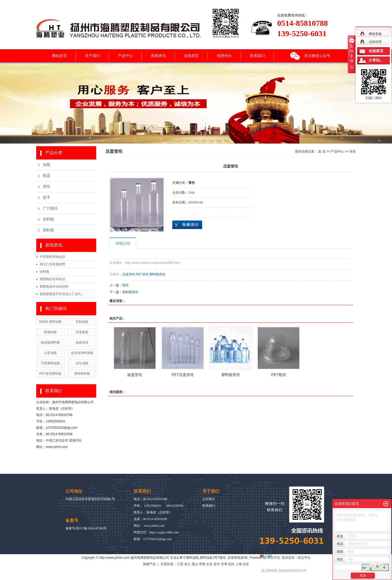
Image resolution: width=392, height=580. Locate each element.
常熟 (202, 564)
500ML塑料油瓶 (50, 322)
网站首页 (59, 56)
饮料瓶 (48, 219)
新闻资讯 (158, 56)
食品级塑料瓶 (50, 342)
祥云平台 (274, 558)
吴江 (187, 564)
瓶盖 (47, 176)
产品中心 (125, 56)
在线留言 (191, 56)
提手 (47, 197)
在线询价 (187, 225)
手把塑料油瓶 (50, 363)
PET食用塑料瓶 (50, 374)
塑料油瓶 (192, 558)
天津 (224, 564)
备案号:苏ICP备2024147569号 (86, 528)
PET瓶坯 (278, 375)
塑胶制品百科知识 (52, 279)
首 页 (322, 152)
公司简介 (209, 499)
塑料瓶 (48, 230)
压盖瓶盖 (82, 332)
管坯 (47, 187)
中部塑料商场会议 (52, 257)
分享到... (376, 60)
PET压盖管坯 (183, 375)
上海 (239, 564)
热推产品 (149, 564)
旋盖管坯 (82, 342)
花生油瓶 (82, 363)
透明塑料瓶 (82, 374)
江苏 (180, 564)
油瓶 (47, 165)
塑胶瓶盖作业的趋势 (54, 287)
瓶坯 (125, 285)
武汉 (231, 564)
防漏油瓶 (50, 332)
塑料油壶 (206, 558)
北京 (246, 564)
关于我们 (92, 56)
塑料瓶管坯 (157, 274)
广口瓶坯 (50, 208)
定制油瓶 (82, 322)
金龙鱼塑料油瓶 (82, 353)
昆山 (195, 564)
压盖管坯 (129, 274)
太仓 (209, 564)
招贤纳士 (224, 56)
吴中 (217, 564)
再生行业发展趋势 (52, 264)
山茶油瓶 (50, 353)
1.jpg (268, 556)
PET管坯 (142, 274)
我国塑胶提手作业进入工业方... (62, 294)
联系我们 (258, 56)
